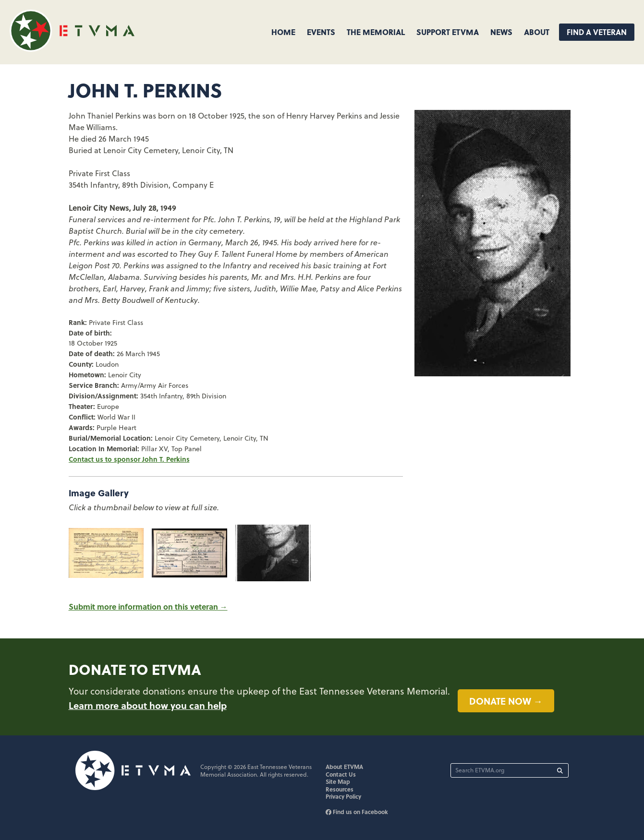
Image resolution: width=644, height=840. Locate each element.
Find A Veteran (597, 32)
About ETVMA (344, 767)
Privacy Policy (343, 796)
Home (283, 32)
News (501, 32)
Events (321, 32)
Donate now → (506, 701)
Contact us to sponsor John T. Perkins (129, 459)
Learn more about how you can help (148, 705)
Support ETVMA (448, 32)
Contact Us (341, 774)
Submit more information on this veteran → (148, 606)
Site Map (338, 781)
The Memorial (376, 32)
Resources (340, 789)
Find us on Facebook (357, 812)
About (537, 32)
